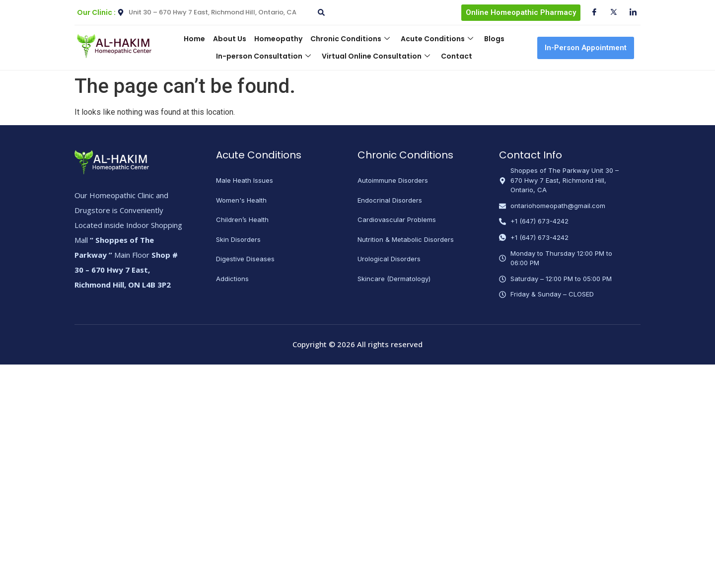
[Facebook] (590, 12)
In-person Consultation (264, 56)
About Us (231, 39)
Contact (456, 56)
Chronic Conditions (350, 39)
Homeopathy (279, 39)
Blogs (492, 39)
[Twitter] (610, 12)
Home (197, 39)
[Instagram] (629, 12)
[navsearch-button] (320, 9)
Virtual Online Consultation (376, 56)
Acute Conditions (435, 39)
